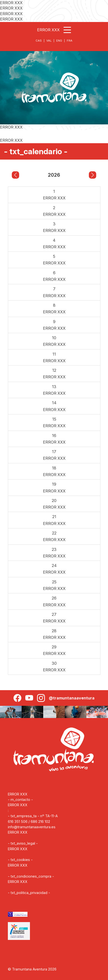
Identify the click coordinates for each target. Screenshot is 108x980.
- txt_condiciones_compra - (31, 876)
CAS (39, 41)
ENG (59, 41)
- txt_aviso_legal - (23, 843)
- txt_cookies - (20, 860)
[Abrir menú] (67, 30)
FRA (70, 41)
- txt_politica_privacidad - (29, 893)
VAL (49, 41)
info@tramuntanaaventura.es (32, 827)
